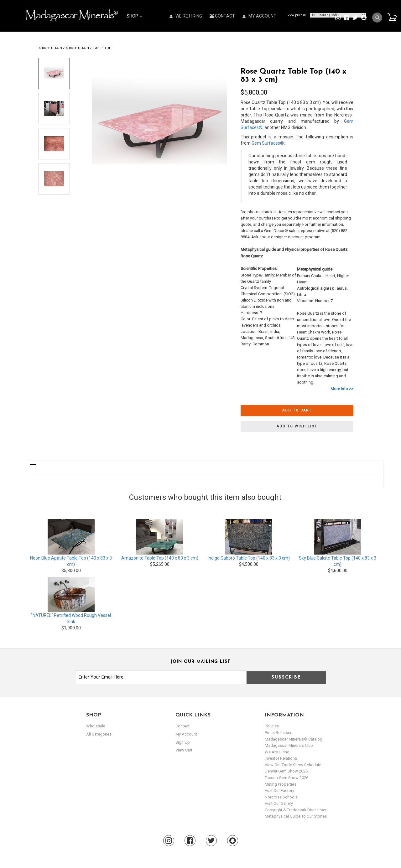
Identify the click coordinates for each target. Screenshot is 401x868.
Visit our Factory (279, 790)
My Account (259, 16)
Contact (222, 16)
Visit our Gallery (279, 803)
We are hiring (277, 752)
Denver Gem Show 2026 (286, 771)
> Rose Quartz (52, 48)
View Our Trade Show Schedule (293, 765)
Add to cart (297, 410)
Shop (134, 16)
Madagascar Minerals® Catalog (294, 739)
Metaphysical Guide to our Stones (296, 816)
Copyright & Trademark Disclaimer (296, 810)
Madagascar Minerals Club (289, 745)
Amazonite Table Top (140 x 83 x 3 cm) (160, 558)
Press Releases (279, 733)
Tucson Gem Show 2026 (286, 778)
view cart (184, 750)
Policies (272, 726)
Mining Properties (281, 784)
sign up (183, 742)
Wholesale (96, 726)
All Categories (99, 734)
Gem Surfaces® (268, 143)
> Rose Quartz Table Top (89, 48)
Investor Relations (281, 758)
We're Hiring (186, 16)
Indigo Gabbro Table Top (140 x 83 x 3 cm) (249, 558)
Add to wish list (297, 426)
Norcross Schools (281, 797)
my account (186, 734)
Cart (392, 17)
